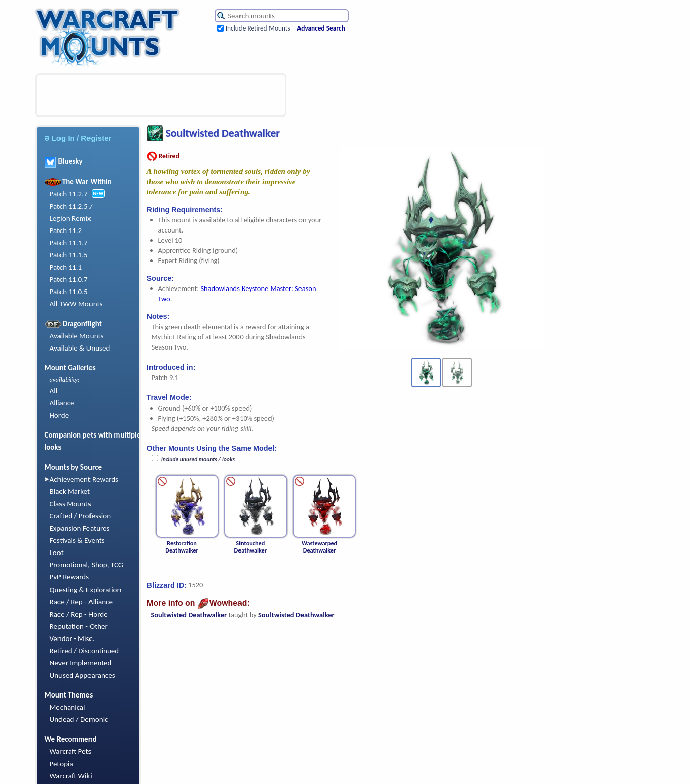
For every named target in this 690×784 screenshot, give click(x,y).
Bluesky (64, 161)
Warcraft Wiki (71, 776)
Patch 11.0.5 (69, 292)
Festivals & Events (77, 540)
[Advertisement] (161, 95)
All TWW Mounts (76, 304)
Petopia (62, 764)
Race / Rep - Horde (79, 614)
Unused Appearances (83, 675)
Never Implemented (81, 663)
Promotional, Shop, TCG (87, 565)
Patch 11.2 (66, 230)
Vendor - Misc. (72, 638)
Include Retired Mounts (258, 28)
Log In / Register (78, 138)
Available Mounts (77, 336)
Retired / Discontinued (85, 651)
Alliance (62, 403)
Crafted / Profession (81, 516)
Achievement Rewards (84, 479)
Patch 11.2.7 (69, 194)
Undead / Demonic (79, 719)
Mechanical (68, 707)
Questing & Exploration (86, 590)
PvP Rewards (70, 577)
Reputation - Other (79, 626)
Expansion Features (80, 528)
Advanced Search (321, 28)
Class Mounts (70, 504)
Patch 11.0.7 (69, 279)
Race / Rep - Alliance (81, 602)
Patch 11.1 (66, 267)
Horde (59, 415)
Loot (57, 553)
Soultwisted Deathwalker (189, 615)
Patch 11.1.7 (69, 243)
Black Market (70, 491)
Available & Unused (80, 348)
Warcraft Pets (71, 751)
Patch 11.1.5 (69, 255)
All (54, 391)
